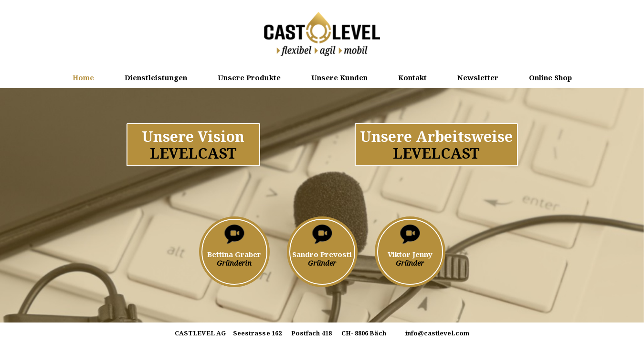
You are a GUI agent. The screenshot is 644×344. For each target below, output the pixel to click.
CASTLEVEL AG (200, 333)
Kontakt (412, 77)
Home (83, 77)
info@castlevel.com (437, 333)
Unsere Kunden (339, 77)
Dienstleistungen (156, 77)
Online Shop (550, 77)
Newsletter (478, 77)
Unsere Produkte (249, 77)
